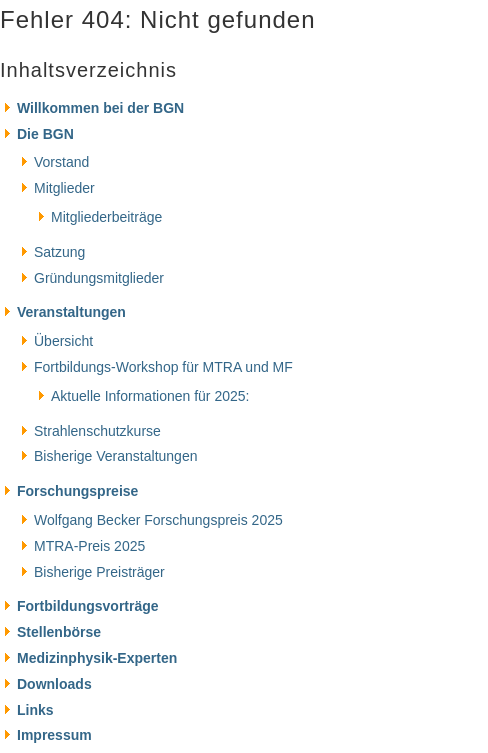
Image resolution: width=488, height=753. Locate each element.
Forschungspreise (77, 491)
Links (35, 710)
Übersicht (63, 341)
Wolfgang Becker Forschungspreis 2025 (158, 520)
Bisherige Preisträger (99, 572)
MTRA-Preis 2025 (89, 546)
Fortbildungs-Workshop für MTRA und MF (163, 367)
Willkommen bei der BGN (100, 108)
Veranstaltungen (71, 312)
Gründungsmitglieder (99, 278)
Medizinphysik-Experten (97, 658)
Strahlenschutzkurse (97, 431)
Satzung (59, 252)
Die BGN (45, 134)
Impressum (54, 735)
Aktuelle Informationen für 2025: (150, 396)
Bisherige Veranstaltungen (115, 456)
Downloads (54, 684)
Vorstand (61, 162)
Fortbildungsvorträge (88, 606)
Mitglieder (64, 188)
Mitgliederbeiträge (106, 217)
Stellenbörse (59, 632)
